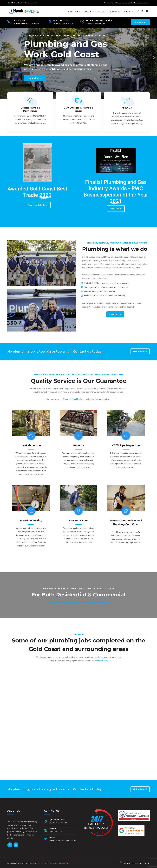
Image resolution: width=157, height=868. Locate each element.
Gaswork (78, 446)
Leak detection (31, 446)
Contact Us (129, 11)
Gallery (101, 11)
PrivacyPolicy (64, 863)
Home (70, 11)
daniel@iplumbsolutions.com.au (26, 23)
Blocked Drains (78, 521)
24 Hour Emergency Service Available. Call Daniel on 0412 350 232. (79, 602)
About (78, 11)
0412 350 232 (19, 20)
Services (88, 11)
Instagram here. (101, 661)
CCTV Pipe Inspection (126, 446)
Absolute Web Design (49, 863)
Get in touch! (140, 352)
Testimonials (114, 11)
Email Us (76, 399)
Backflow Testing (31, 521)
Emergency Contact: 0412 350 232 (136, 863)
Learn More (35, 78)
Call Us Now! (140, 22)
